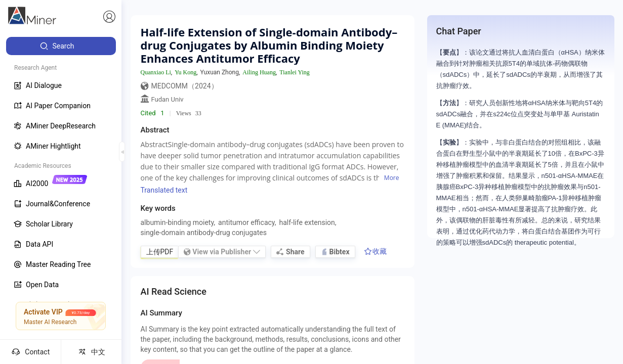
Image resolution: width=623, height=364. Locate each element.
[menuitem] (61, 46)
